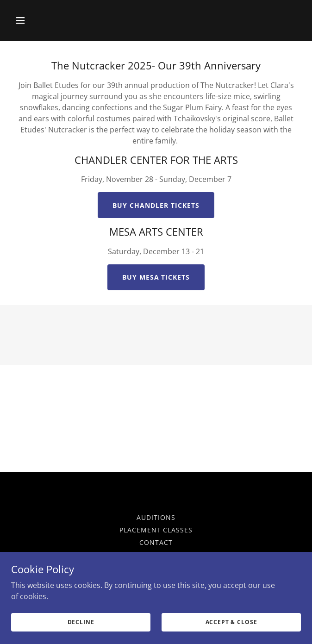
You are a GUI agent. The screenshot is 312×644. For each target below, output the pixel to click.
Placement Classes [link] (156, 530)
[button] (33, 20)
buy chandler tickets (156, 205)
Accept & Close (231, 622)
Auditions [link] (156, 517)
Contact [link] (156, 542)
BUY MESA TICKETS (156, 277)
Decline (81, 622)
